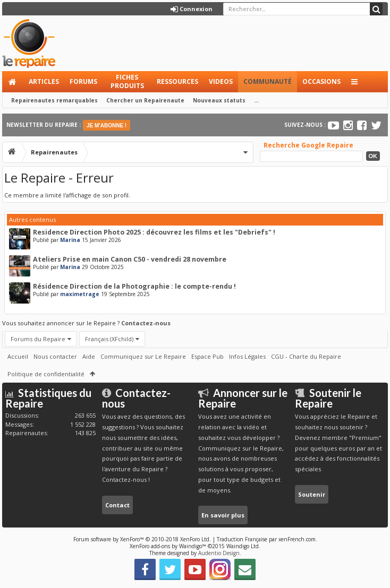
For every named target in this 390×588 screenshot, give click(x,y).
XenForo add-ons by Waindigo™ (168, 546)
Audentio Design (219, 553)
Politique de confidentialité (46, 374)
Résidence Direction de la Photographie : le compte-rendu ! (134, 286)
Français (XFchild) (109, 339)
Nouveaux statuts (219, 100)
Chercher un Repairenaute (145, 100)
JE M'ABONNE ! (107, 126)
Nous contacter (55, 356)
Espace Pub (207, 356)
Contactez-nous (146, 323)
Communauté (268, 81)
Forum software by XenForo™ (142, 539)
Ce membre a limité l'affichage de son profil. (67, 195)
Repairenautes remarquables (54, 100)
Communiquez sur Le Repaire (143, 356)
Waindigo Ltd (243, 546)
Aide (89, 356)
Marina (70, 240)
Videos (221, 81)
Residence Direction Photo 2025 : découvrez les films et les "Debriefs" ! (154, 232)
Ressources (177, 81)
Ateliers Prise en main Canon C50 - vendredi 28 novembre (130, 259)
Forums (83, 81)
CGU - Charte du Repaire (306, 356)
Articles (44, 81)
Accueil (13, 82)
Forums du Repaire (38, 339)
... (256, 100)
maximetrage (80, 294)
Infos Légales (247, 356)
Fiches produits (127, 81)
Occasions (321, 81)
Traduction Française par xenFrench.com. (267, 539)
